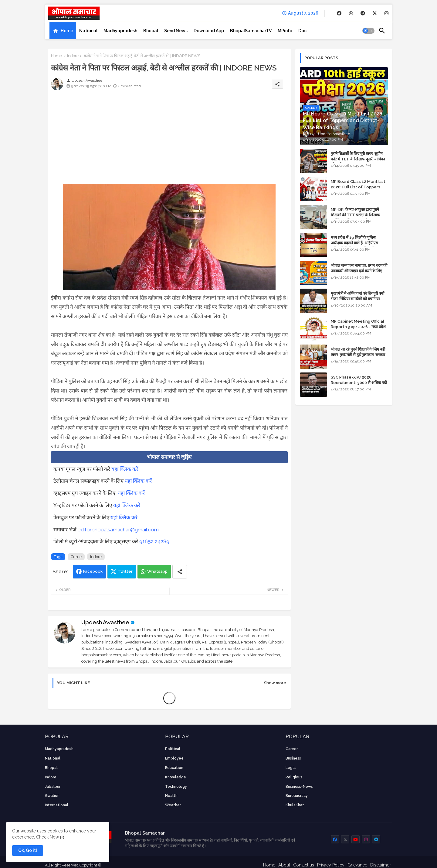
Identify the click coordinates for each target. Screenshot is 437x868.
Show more (275, 683)
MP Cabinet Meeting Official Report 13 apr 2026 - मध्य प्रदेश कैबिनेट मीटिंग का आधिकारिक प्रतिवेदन (358, 327)
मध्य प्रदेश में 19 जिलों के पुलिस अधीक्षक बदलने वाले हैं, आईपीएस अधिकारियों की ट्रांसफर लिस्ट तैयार (355, 243)
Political (173, 749)
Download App (209, 31)
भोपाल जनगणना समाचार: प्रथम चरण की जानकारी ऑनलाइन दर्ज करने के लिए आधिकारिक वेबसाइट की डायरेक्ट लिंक (359, 271)
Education (174, 768)
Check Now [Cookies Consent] (47, 837)
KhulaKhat (295, 805)
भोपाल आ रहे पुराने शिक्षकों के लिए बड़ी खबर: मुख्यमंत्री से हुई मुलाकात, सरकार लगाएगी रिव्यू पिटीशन (358, 355)
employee (174, 758)
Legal (291, 768)
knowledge (176, 777)
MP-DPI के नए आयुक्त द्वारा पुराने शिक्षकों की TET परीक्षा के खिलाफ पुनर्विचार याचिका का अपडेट (355, 215)
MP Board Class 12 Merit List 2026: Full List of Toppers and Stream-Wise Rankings (358, 187)
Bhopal (151, 31)
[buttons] (339, 13)
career (292, 749)
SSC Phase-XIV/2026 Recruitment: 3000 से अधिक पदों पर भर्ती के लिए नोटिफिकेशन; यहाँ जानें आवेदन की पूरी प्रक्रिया (359, 386)
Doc (302, 31)
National (88, 31)
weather (173, 805)
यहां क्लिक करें (125, 469)
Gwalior (52, 796)
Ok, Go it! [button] (28, 850)
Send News (176, 31)
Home (67, 31)
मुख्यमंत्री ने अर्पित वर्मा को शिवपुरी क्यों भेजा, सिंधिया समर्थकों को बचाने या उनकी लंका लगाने (357, 299)
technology (176, 787)
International (57, 805)
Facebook (93, 571)
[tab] (63, 31)
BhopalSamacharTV (251, 31)
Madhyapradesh (120, 31)
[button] (368, 31)
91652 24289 (154, 541)
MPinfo (285, 31)
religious (294, 777)
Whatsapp (157, 571)
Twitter (125, 571)
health (171, 796)
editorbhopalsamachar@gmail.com (118, 530)
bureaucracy (297, 796)
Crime (76, 557)
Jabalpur (53, 787)
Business (293, 758)
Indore (73, 56)
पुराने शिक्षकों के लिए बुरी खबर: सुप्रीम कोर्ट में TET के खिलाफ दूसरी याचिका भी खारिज (358, 159)
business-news (299, 787)
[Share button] (180, 572)
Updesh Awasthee (105, 622)
